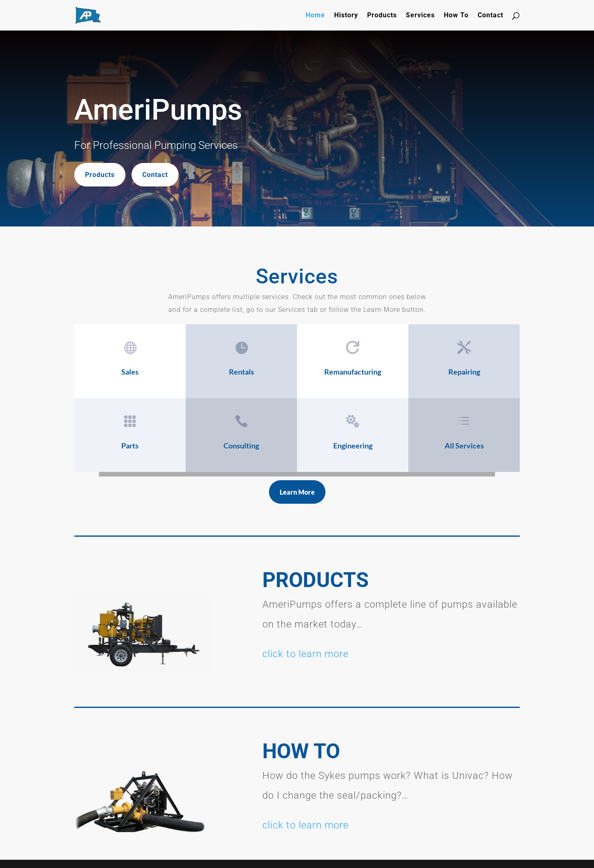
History (346, 16)
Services (420, 16)
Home (315, 16)
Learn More (297, 492)
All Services (464, 446)
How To (456, 16)
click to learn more (305, 654)
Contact (490, 16)
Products (382, 16)
